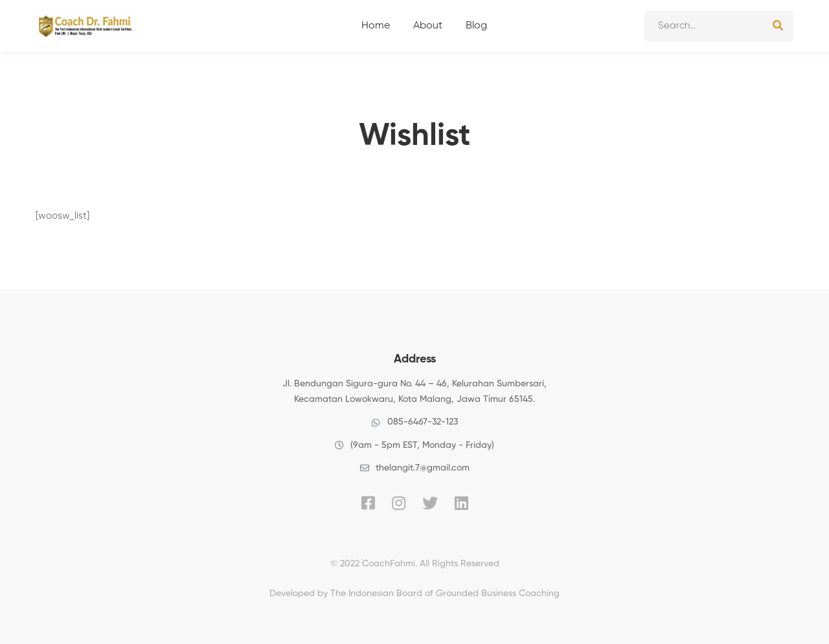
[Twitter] (430, 503)
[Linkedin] (461, 503)
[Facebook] (368, 503)
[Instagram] (399, 503)
